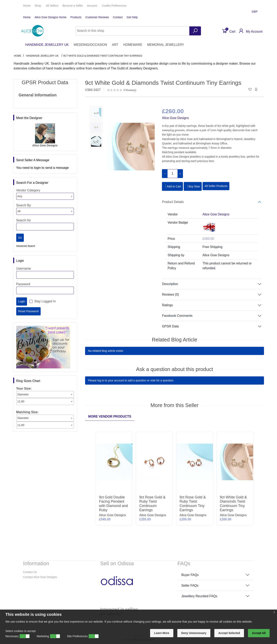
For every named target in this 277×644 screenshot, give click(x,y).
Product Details (173, 202)
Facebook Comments (177, 316)
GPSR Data (170, 326)
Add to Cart (172, 186)
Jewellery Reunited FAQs (199, 596)
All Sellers (52, 6)
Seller (73, 6)
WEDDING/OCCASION (90, 45)
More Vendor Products (110, 416)
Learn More (162, 633)
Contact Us (30, 572)
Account (92, 6)
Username (24, 268)
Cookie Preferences (114, 6)
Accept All (259, 633)
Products (76, 17)
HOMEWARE (133, 45)
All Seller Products (216, 186)
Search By (24, 205)
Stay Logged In (45, 301)
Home (27, 6)
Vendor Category (28, 190)
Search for (24, 220)
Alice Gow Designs (175, 118)
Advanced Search (26, 246)
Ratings (167, 305)
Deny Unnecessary (194, 633)
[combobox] (45, 196)
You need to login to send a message (43, 168)
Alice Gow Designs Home (51, 17)
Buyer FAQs (190, 575)
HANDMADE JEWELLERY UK (47, 45)
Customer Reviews (97, 17)
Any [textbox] (20, 196)
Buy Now (193, 186)
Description (170, 284)
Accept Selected (229, 633)
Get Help (132, 17)
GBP (255, 12)
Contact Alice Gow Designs (40, 577)
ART (115, 45)
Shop (38, 6)
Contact (118, 17)
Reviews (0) (170, 294)
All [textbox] (19, 211)
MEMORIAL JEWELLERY (166, 45)
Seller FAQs (190, 585)
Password (23, 284)
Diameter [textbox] (23, 394)
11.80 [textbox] (21, 401)
